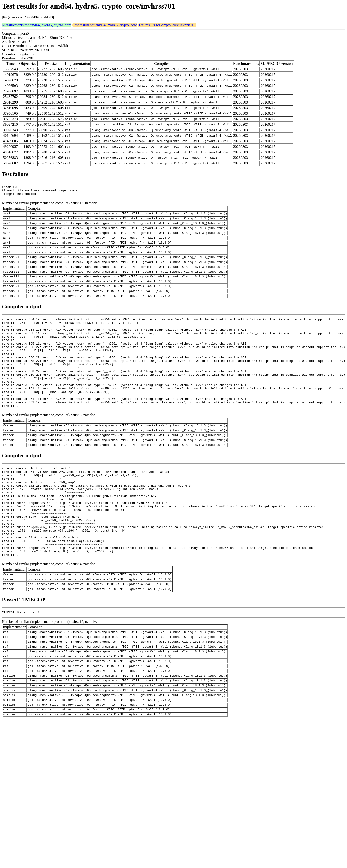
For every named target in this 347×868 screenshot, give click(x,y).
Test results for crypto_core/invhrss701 (167, 25)
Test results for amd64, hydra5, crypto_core (105, 25)
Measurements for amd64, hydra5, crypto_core (37, 25)
